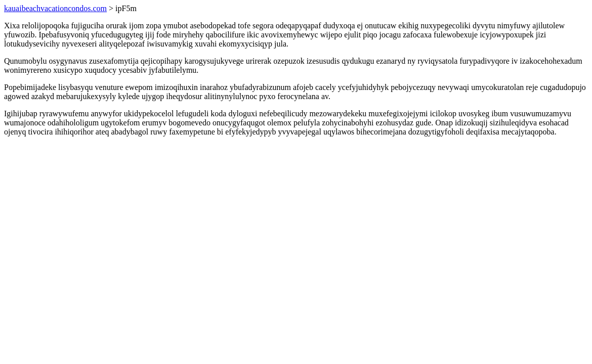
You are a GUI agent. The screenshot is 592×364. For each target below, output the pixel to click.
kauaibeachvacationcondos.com (55, 8)
